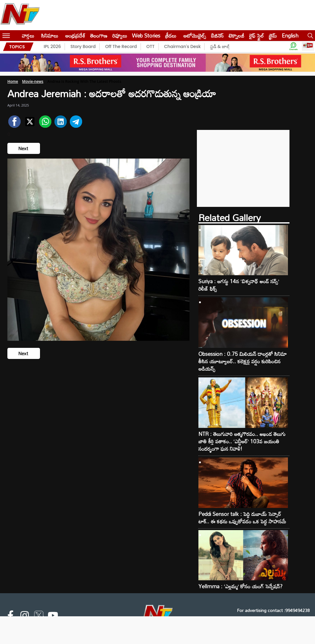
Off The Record (121, 46)
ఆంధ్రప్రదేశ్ (75, 36)
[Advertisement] (243, 168)
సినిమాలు (50, 36)
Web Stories (146, 36)
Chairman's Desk (183, 46)
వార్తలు (28, 36)
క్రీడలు (171, 36)
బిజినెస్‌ (217, 36)
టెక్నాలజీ (236, 36)
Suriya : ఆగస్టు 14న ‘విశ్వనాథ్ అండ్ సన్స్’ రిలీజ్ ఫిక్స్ (239, 285)
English (290, 36)
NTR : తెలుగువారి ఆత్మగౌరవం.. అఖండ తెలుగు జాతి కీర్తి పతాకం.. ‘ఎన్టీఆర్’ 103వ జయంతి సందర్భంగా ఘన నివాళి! (242, 441)
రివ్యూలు (120, 36)
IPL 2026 (52, 46)
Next (24, 148)
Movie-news (33, 81)
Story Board (83, 46)
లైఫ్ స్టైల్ (257, 36)
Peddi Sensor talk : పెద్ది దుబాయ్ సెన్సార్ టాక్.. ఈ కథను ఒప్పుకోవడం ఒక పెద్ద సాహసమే (242, 518)
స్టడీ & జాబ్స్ (221, 46)
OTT (151, 46)
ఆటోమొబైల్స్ (195, 36)
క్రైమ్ (273, 36)
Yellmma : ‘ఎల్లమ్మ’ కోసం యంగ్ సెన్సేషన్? (240, 586)
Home (13, 81)
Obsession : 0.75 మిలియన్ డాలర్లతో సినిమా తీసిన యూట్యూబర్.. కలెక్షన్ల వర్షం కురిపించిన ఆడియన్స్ (243, 361)
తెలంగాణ (99, 36)
